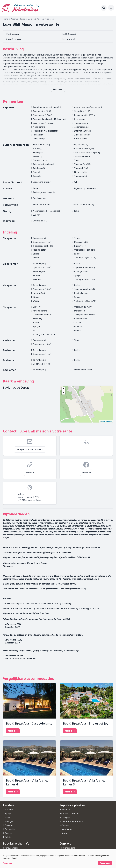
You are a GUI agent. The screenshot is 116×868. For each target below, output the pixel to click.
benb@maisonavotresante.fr (30, 450)
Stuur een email (69, 848)
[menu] (111, 8)
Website (30, 473)
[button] (63, 389)
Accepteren (105, 863)
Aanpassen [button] (8, 863)
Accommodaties (18, 19)
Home (6, 19)
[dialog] (58, 859)
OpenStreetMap (107, 421)
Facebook (86, 473)
